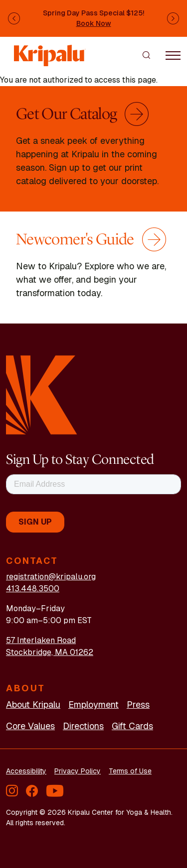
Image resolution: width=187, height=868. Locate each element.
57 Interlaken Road (41, 640)
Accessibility (26, 771)
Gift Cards (132, 726)
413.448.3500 (33, 589)
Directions (83, 726)
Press (138, 705)
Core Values (30, 726)
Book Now (94, 23)
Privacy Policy (78, 771)
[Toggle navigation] (173, 55)
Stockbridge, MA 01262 (50, 652)
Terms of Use (130, 771)
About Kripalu (33, 705)
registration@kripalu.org (51, 577)
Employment (93, 705)
